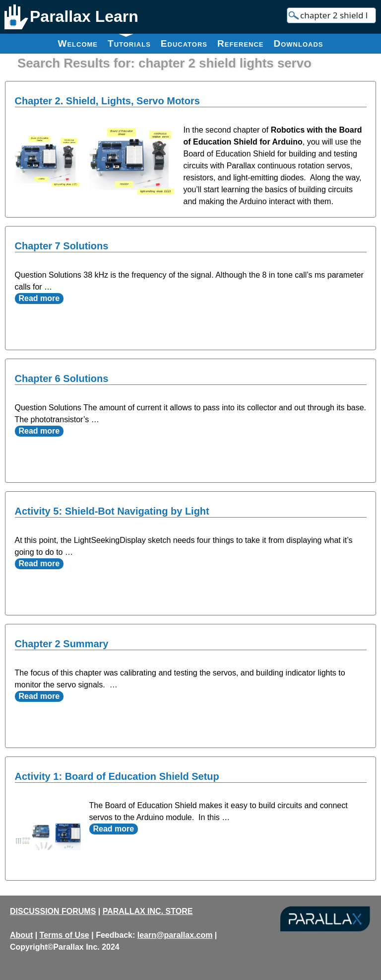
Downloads (299, 43)
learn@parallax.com (175, 935)
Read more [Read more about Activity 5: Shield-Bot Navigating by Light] (39, 564)
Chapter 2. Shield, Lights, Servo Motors (107, 101)
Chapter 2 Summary (62, 644)
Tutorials (129, 41)
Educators (184, 43)
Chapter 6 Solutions (62, 378)
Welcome (78, 43)
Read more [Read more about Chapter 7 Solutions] (39, 298)
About (21, 935)
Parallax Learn (84, 16)
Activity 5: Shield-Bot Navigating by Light (112, 511)
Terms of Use (64, 935)
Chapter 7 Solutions (62, 246)
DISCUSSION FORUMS (53, 911)
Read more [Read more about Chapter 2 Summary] (39, 696)
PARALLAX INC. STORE (148, 911)
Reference (241, 43)
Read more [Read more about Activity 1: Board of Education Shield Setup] (114, 829)
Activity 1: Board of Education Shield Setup (117, 776)
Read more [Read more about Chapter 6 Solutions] (39, 431)
